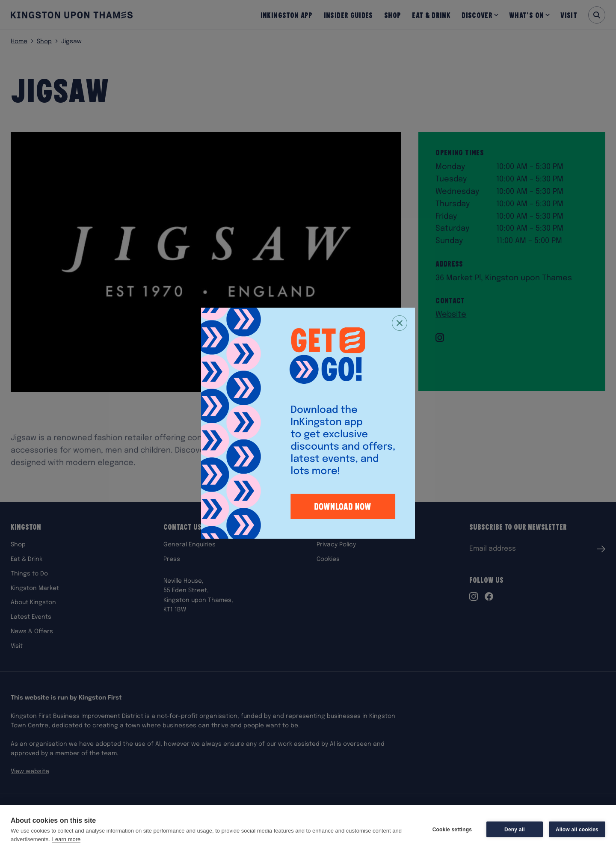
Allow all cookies (577, 830)
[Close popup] (400, 323)
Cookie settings (452, 830)
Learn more (66, 839)
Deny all (515, 830)
